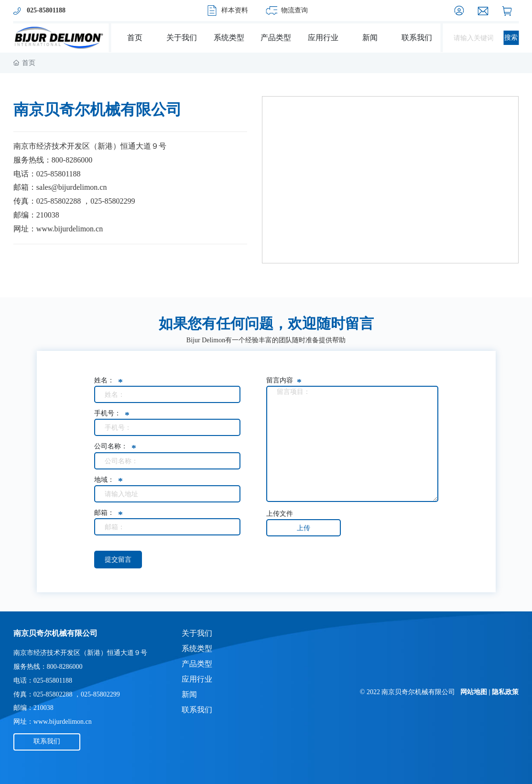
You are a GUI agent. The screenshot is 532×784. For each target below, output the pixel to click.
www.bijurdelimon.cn (70, 229)
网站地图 (474, 692)
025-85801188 (59, 174)
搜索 (511, 38)
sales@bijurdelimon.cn (72, 187)
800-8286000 (72, 160)
